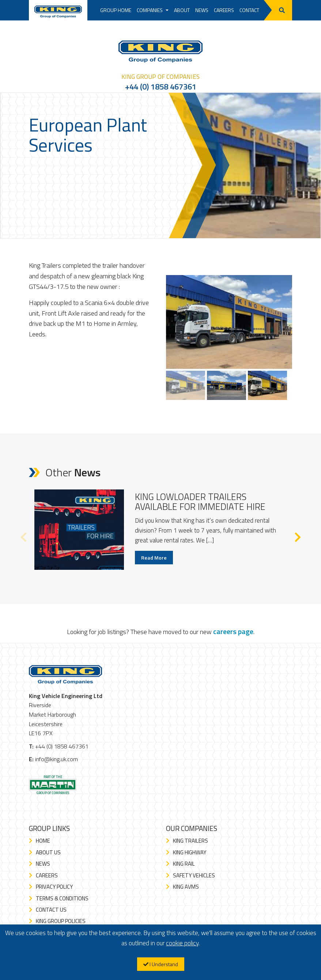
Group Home (116, 10)
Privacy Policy (54, 887)
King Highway (190, 852)
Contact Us (51, 910)
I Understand (161, 964)
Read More (154, 558)
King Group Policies (61, 921)
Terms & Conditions (62, 898)
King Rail (184, 864)
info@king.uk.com (56, 759)
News (202, 10)
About (182, 10)
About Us (48, 852)
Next (298, 535)
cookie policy (182, 943)
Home (43, 841)
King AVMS (186, 887)
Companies (153, 10)
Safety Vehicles (194, 875)
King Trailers (190, 841)
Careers (224, 10)
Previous (23, 535)
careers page (233, 631)
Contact (249, 10)
